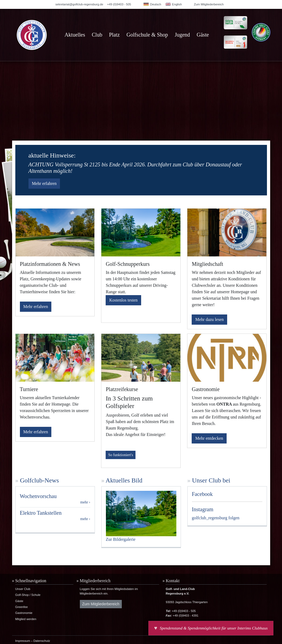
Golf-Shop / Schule (28, 595)
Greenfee (22, 607)
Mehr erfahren (44, 183)
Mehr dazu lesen (209, 319)
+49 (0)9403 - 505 (119, 4)
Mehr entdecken (209, 438)
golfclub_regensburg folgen (216, 518)
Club (97, 35)
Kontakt (173, 581)
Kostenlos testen (123, 300)
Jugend (182, 35)
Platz (114, 35)
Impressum (23, 641)
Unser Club (23, 589)
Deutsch (152, 4)
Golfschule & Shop (147, 35)
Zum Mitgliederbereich (209, 4)
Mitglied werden (26, 619)
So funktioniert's (120, 455)
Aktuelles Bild (124, 480)
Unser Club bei (211, 480)
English (174, 4)
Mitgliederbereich (95, 581)
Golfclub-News (39, 480)
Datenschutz (42, 641)
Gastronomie (24, 613)
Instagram (203, 509)
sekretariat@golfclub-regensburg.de (79, 4)
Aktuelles (75, 35)
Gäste (203, 35)
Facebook (202, 494)
